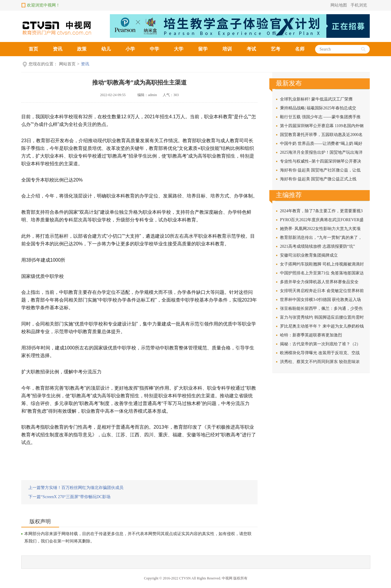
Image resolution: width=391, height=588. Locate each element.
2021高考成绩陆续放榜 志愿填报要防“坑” (317, 246)
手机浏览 (359, 5)
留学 (203, 49)
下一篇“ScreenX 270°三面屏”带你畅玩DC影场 (69, 497)
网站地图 (339, 5)
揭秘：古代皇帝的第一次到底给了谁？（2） (320, 344)
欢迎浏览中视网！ (43, 5)
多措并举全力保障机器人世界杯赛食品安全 (319, 282)
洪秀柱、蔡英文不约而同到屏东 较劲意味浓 (320, 362)
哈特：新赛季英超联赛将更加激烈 (311, 335)
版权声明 (40, 521)
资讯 (58, 49)
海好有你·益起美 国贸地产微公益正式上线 (318, 179)
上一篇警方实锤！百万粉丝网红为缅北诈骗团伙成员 (76, 488)
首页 (33, 49)
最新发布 (289, 83)
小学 (130, 49)
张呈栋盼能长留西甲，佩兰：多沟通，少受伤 (321, 308)
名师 (300, 49)
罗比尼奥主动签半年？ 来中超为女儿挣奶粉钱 (322, 326)
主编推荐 (289, 195)
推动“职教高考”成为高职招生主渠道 (139, 82)
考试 (251, 49)
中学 (154, 49)
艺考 (276, 49)
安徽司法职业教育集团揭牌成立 (309, 255)
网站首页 (67, 64)
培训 (227, 49)
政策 (82, 49)
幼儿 (106, 49)
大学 (179, 49)
